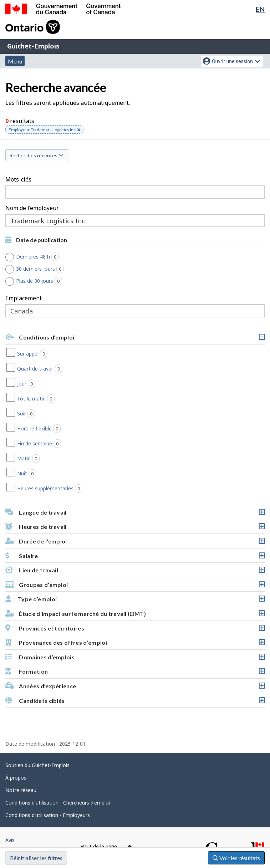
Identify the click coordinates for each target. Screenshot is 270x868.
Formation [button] (135, 673)
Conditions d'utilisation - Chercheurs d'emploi (58, 803)
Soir (51, 414)
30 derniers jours (43, 269)
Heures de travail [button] (135, 528)
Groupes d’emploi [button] (135, 586)
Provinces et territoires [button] (135, 630)
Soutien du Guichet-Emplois (37, 765)
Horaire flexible (64, 429)
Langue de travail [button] (135, 514)
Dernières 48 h (40, 257)
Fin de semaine (64, 444)
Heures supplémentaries (75, 489)
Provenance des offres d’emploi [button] (135, 644)
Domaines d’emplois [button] (135, 659)
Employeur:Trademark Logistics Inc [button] (44, 130)
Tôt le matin (61, 399)
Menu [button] (15, 61)
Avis (10, 840)
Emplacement (24, 298)
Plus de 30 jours (42, 281)
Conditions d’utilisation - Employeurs (48, 815)
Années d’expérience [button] (135, 688)
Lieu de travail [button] (135, 572)
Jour (51, 384)
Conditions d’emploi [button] (135, 339)
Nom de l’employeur (32, 208)
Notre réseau (21, 790)
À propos (16, 778)
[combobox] (135, 221)
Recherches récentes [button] (36, 155)
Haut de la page (106, 846)
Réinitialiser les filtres (36, 858)
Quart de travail (65, 369)
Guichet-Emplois (33, 46)
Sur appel (57, 354)
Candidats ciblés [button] (135, 702)
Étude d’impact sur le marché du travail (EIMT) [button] (135, 615)
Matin (54, 459)
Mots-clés (18, 179)
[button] (135, 556)
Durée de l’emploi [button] (135, 543)
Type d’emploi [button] (135, 601)
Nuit (52, 474)
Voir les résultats (236, 858)
